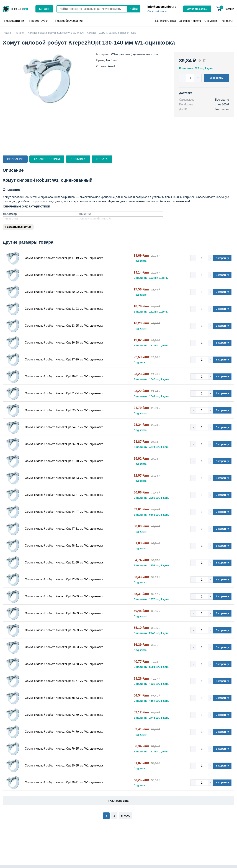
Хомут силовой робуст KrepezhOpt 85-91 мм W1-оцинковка (64, 782)
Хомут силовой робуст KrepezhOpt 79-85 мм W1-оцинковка (64, 749)
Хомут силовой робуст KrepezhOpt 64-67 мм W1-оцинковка (64, 681)
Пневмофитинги (13, 21)
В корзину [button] (217, 78)
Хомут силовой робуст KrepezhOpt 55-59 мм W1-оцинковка (64, 596)
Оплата (102, 159)
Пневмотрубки (39, 21)
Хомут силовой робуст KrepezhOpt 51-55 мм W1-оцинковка (64, 562)
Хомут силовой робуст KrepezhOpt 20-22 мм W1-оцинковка (64, 292)
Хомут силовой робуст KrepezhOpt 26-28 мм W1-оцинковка (64, 343)
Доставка (78, 159)
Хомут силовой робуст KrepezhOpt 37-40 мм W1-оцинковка (64, 461)
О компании (211, 21)
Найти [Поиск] (134, 9)
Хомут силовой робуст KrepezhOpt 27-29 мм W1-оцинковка (64, 359)
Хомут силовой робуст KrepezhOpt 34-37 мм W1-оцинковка (64, 427)
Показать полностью (18, 227)
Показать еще (118, 801)
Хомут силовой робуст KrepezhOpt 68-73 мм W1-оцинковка (64, 698)
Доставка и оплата (190, 21)
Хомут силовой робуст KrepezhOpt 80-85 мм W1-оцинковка (64, 766)
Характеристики (47, 159)
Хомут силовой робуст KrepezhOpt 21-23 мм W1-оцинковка (64, 309)
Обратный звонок (157, 11)
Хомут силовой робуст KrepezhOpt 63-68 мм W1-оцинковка (64, 664)
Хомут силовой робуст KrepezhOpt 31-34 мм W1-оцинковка (64, 393)
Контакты (227, 21)
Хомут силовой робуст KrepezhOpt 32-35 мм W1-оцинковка (64, 410)
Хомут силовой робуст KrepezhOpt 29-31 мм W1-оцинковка (64, 376)
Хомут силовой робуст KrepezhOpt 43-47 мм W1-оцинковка (64, 495)
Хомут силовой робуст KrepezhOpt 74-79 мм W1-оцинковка (64, 732)
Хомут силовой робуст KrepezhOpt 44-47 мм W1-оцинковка (64, 512)
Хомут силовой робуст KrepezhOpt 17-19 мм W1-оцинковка (64, 258)
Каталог (44, 9)
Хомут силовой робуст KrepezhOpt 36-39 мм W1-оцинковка (64, 444)
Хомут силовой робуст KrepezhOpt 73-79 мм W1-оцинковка (64, 715)
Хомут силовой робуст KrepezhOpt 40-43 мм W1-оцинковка (64, 478)
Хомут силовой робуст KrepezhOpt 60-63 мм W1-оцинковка (64, 647)
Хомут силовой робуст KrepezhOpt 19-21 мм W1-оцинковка (64, 275)
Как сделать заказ (165, 21)
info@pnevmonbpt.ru (162, 7)
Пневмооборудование (68, 21)
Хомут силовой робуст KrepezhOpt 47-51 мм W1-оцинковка (64, 529)
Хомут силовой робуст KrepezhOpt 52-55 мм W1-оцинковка (64, 579)
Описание (15, 159)
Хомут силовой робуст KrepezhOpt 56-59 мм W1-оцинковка (64, 613)
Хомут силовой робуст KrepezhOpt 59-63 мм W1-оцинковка (64, 630)
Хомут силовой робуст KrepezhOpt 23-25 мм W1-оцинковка (64, 326)
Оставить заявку (197, 9)
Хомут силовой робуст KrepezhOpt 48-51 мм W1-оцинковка (64, 546)
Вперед (126, 816)
